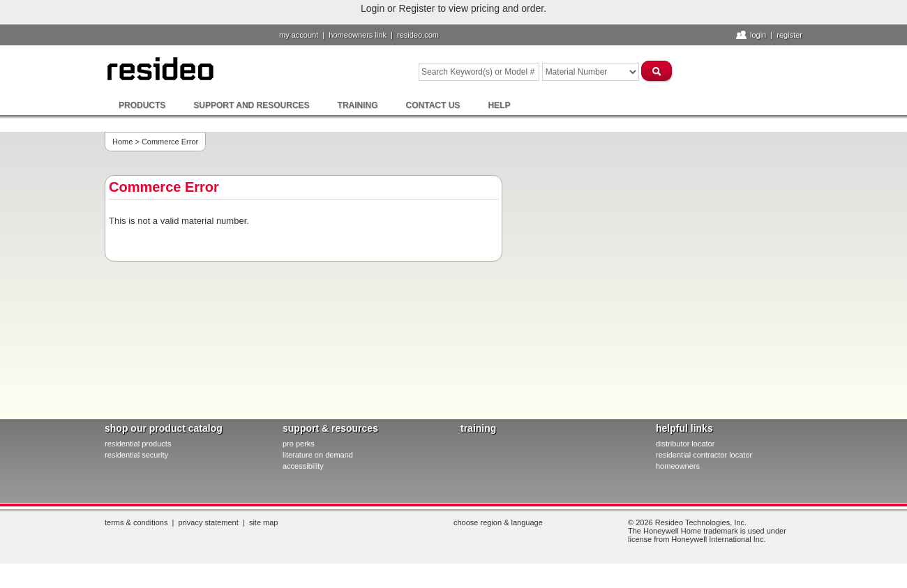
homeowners (678, 466)
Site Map (264, 522)
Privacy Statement (209, 522)
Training (358, 105)
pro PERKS (299, 444)
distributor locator (685, 444)
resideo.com (418, 35)
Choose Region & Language (498, 522)
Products (142, 105)
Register (789, 35)
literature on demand (318, 455)
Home (122, 142)
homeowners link (358, 35)
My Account (299, 35)
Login (758, 35)
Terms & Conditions (136, 522)
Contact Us (433, 105)
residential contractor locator (704, 455)
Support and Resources (251, 105)
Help (499, 105)
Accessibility (303, 466)
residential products (138, 444)
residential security (136, 455)
